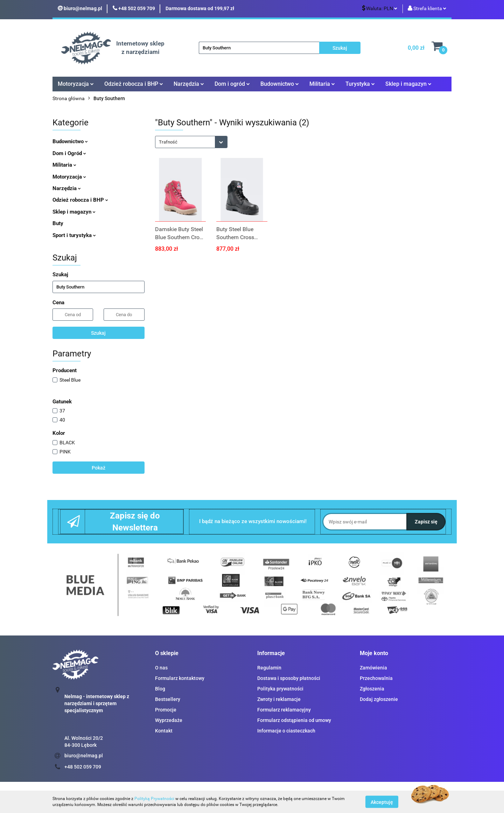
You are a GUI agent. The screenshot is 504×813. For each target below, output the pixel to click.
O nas (161, 668)
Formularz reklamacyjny (284, 710)
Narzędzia (189, 84)
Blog (160, 689)
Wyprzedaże (169, 720)
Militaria (322, 84)
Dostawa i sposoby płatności (289, 678)
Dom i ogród (232, 84)
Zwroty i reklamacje (279, 699)
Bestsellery (168, 699)
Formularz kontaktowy (180, 678)
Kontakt (164, 731)
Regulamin (269, 668)
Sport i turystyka (74, 235)
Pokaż (99, 468)
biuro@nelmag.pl (84, 756)
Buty (58, 223)
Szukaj (98, 333)
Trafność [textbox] (168, 142)
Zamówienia (373, 668)
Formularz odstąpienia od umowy (294, 720)
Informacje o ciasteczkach (286, 731)
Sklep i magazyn (408, 84)
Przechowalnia (376, 678)
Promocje (166, 710)
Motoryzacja (76, 84)
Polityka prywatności (280, 689)
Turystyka (360, 84)
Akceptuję (382, 802)
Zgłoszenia (372, 689)
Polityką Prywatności (154, 799)
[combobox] (191, 142)
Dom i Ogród (69, 153)
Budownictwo (280, 84)
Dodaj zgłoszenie (379, 699)
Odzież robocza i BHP (134, 84)
